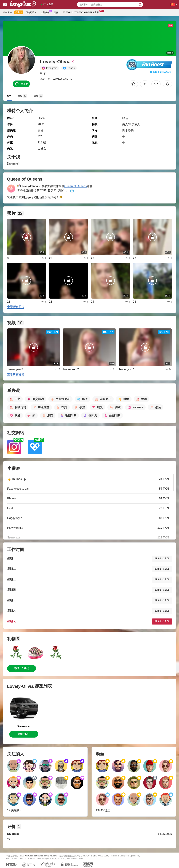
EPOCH (88, 856)
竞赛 (56, 12)
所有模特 (7, 12)
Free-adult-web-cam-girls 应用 (82, 12)
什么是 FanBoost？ (161, 72)
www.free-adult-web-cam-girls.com (41, 856)
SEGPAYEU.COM (100, 856)
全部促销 (46, 12)
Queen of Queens (76, 186)
